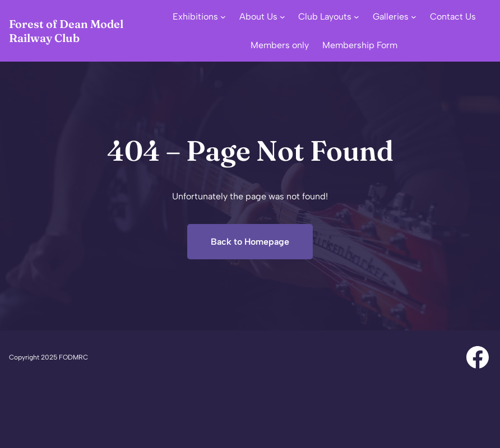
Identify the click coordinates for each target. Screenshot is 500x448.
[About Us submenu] (283, 17)
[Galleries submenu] (414, 17)
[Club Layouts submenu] (357, 17)
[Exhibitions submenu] (223, 17)
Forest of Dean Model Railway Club (66, 31)
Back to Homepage (250, 242)
